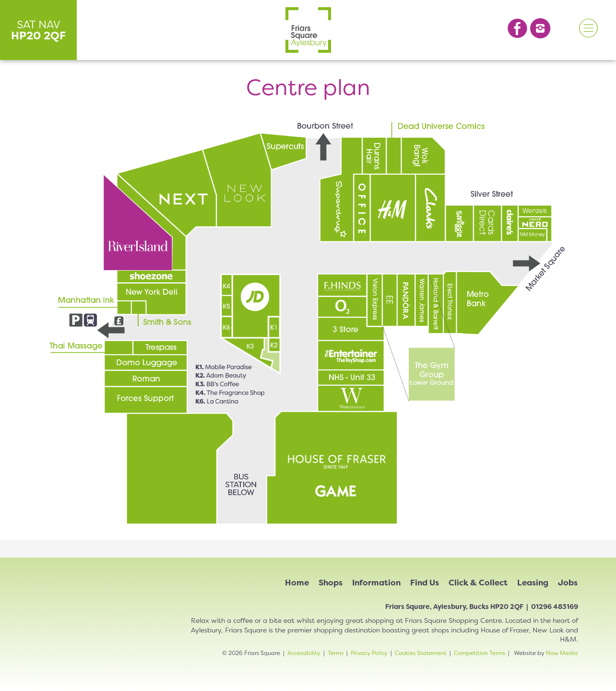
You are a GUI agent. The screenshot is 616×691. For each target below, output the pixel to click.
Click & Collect (478, 583)
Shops (331, 583)
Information (376, 583)
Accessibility (304, 653)
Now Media (562, 653)
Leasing (533, 583)
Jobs (568, 583)
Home (297, 583)
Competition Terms (480, 653)
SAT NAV (39, 30)
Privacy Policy (369, 653)
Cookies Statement (421, 653)
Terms (336, 653)
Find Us (425, 583)
